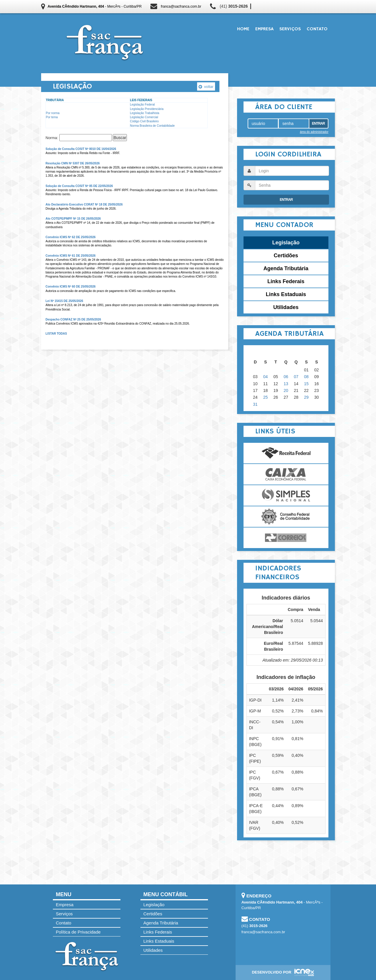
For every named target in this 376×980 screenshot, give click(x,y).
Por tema (52, 117)
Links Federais (286, 281)
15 (306, 384)
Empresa (264, 29)
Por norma (53, 113)
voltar (206, 87)
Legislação (286, 243)
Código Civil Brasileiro (145, 121)
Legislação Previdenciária (147, 109)
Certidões (286, 256)
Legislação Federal (143, 105)
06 (286, 377)
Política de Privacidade (78, 932)
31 (255, 404)
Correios (286, 538)
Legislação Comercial (144, 117)
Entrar (318, 123)
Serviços (290, 29)
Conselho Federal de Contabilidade (286, 517)
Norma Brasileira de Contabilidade (152, 126)
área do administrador (314, 132)
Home (243, 29)
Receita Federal (286, 453)
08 (306, 377)
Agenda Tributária (286, 268)
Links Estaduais (286, 294)
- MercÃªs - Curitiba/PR (95, 6)
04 (266, 377)
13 (286, 384)
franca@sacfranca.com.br (181, 6)
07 (296, 377)
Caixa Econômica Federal (286, 474)
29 (306, 397)
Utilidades (286, 307)
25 (266, 397)
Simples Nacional (286, 495)
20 (286, 390)
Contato (317, 29)
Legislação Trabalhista (145, 113)
